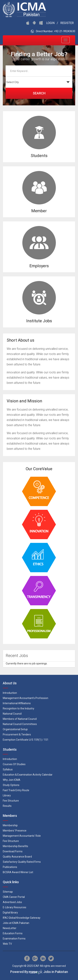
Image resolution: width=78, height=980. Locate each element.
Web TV (7, 944)
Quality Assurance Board (17, 857)
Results (7, 806)
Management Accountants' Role (22, 836)
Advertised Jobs (12, 902)
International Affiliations (17, 703)
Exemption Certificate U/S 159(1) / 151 (26, 740)
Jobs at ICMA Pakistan (16, 923)
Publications (10, 867)
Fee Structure (11, 801)
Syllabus (8, 769)
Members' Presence (15, 831)
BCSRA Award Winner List (18, 872)
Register (67, 23)
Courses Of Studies (14, 764)
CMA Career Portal (14, 897)
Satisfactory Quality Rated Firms (22, 862)
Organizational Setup (15, 729)
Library (7, 795)
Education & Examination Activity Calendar (28, 775)
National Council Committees (20, 724)
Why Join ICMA (12, 780)
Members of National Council (20, 719)
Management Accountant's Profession (26, 698)
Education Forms (13, 933)
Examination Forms (14, 939)
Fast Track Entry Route (16, 790)
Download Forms (13, 851)
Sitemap (8, 892)
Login (50, 23)
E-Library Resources (15, 907)
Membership (10, 825)
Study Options (11, 785)
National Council (12, 714)
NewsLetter (10, 928)
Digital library (10, 913)
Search (39, 93)
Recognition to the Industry (19, 708)
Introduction (10, 693)
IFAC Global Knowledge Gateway (22, 918)
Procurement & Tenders (17, 734)
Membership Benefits (15, 846)
